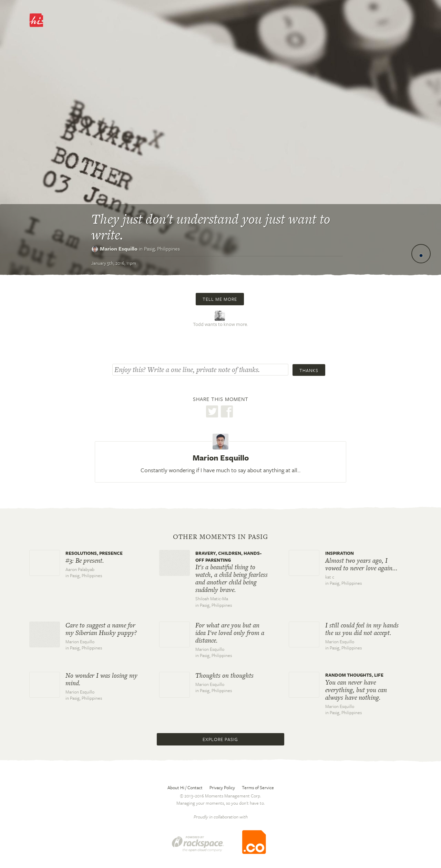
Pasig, (162, 248)
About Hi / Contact (185, 787)
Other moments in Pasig (220, 537)
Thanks (309, 370)
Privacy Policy (222, 787)
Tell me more (220, 299)
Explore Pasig (220, 739)
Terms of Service (258, 787)
